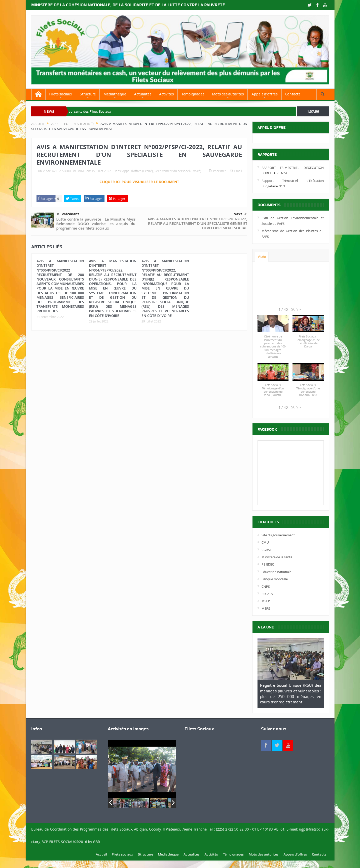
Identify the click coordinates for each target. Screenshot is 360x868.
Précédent (68, 214)
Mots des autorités (228, 94)
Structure (88, 94)
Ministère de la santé (277, 557)
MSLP (266, 601)
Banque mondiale (275, 579)
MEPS (266, 608)
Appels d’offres (264, 94)
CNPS (266, 586)
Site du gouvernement (278, 535)
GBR (96, 842)
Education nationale (276, 572)
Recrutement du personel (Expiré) (178, 171)
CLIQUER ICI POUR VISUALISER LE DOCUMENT (139, 182)
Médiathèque (115, 94)
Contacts (293, 94)
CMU (265, 542)
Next (240, 214)
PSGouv (267, 594)
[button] (296, 309)
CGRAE (266, 550)
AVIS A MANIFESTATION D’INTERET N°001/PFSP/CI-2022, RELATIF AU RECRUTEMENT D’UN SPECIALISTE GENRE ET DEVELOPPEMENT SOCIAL (197, 223)
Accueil (101, 854)
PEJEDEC (268, 564)
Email (236, 171)
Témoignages (193, 94)
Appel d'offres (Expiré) (138, 171)
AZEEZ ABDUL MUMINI (68, 171)
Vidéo (262, 257)
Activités (166, 94)
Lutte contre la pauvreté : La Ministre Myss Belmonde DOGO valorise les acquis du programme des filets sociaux (96, 224)
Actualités (143, 94)
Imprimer (217, 171)
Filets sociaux (61, 94)
